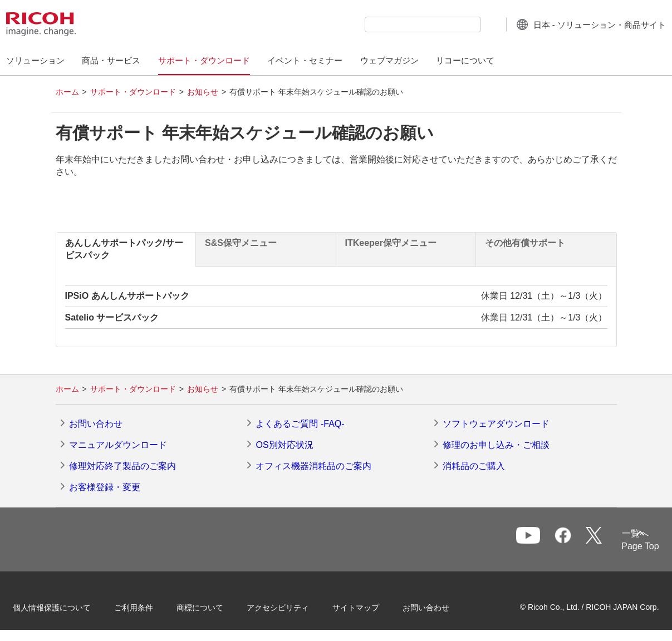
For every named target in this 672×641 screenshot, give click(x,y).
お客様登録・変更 (105, 487)
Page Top (626, 546)
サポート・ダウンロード (133, 92)
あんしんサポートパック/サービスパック (124, 249)
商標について (215, 607)
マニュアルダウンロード (118, 445)
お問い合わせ (96, 424)
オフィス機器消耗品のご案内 (313, 466)
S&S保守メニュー (241, 243)
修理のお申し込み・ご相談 (496, 445)
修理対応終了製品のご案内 (122, 466)
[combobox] (401, 24)
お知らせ (203, 92)
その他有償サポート (525, 243)
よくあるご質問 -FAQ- (300, 424)
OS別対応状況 (284, 445)
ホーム (67, 92)
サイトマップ (371, 607)
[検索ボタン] (468, 24)
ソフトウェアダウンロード (496, 424)
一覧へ (585, 540)
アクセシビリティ (293, 607)
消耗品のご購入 (474, 466)
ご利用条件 (149, 607)
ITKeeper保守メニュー (391, 243)
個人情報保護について (67, 607)
